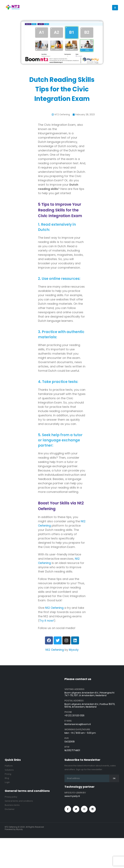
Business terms (12, 805)
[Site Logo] (13, 8)
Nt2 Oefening (54, 608)
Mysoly (74, 650)
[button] (115, 8)
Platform (9, 766)
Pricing (8, 774)
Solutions (9, 770)
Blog (7, 778)
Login (7, 782)
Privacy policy (11, 797)
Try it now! (47, 621)
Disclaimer (10, 809)
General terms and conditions (19, 801)
